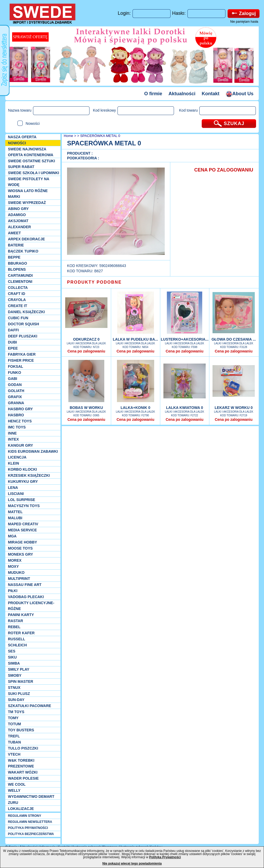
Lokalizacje (21, 809)
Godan (15, 385)
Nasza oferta (22, 137)
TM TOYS (16, 712)
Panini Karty (21, 615)
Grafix (15, 397)
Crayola (17, 300)
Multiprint (19, 579)
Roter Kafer (21, 633)
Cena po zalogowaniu (86, 351)
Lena (13, 488)
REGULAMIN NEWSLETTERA (30, 822)
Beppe (14, 257)
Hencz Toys (20, 421)
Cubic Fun (18, 318)
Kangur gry (20, 445)
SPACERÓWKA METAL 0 (100, 136)
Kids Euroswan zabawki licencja (33, 454)
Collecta (18, 288)
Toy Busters (21, 730)
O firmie (153, 94)
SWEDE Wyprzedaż (27, 203)
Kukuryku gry (23, 481)
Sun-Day (16, 700)
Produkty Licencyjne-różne (31, 606)
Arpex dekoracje (26, 239)
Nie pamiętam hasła (244, 22)
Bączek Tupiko (23, 251)
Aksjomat (18, 221)
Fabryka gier (22, 354)
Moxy (13, 566)
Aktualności (182, 94)
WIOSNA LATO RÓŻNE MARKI (28, 194)
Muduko (16, 573)
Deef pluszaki (23, 336)
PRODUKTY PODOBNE (94, 282)
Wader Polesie (23, 778)
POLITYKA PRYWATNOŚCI (28, 828)
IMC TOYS (17, 427)
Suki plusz (19, 694)
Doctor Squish (23, 324)
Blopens (17, 269)
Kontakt (211, 94)
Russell (16, 639)
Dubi (12, 342)
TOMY (13, 718)
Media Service (22, 530)
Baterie (16, 245)
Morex (15, 560)
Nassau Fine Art (25, 585)
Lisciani (16, 494)
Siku (12, 657)
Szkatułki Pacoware (30, 706)
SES (12, 651)
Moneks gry (20, 554)
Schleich (17, 645)
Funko (15, 373)
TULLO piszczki (23, 748)
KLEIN (13, 463)
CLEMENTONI (20, 282)
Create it (18, 306)
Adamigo (17, 215)
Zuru (13, 803)
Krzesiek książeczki (29, 475)
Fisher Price (21, 360)
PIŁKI (13, 591)
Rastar (15, 621)
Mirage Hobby (22, 542)
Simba (14, 663)
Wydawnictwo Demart (31, 797)
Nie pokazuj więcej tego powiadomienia (132, 864)
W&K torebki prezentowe (21, 763)
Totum (15, 724)
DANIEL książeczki (26, 312)
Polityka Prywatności (165, 857)
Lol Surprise (22, 500)
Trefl (14, 736)
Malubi (15, 518)
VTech (14, 754)
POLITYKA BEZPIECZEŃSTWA (31, 834)
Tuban (14, 742)
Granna (16, 403)
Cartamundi (20, 275)
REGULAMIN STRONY (25, 816)
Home (68, 136)
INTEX (13, 439)
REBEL (14, 627)
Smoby (15, 675)
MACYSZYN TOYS (24, 506)
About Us (240, 94)
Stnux (14, 688)
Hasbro (16, 415)
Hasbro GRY (20, 409)
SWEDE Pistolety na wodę (29, 182)
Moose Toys (20, 548)
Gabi (13, 379)
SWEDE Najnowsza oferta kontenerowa (31, 152)
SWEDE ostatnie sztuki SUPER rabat (31, 164)
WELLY (14, 790)
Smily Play (19, 669)
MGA (12, 536)
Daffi (13, 330)
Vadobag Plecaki (26, 597)
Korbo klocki (22, 469)
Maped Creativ (23, 524)
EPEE (13, 348)
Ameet (14, 233)
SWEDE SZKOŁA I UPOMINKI (34, 173)
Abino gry (18, 209)
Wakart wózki (23, 772)
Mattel (15, 512)
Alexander (19, 227)
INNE (12, 433)
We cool (17, 784)
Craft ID (16, 294)
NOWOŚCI (17, 143)
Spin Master (21, 681)
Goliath (16, 391)
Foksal (16, 366)
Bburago (17, 263)
